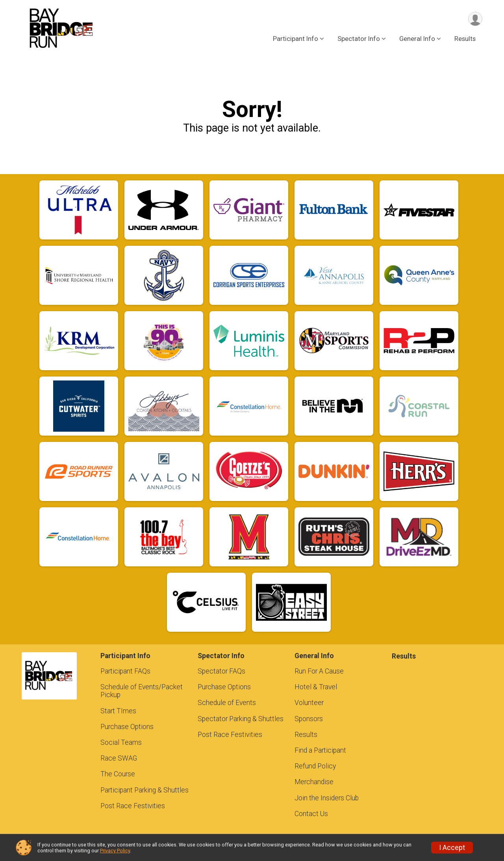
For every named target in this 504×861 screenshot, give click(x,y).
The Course (118, 774)
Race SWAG (119, 758)
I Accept (452, 848)
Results (465, 39)
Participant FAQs (125, 671)
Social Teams (121, 742)
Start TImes (118, 711)
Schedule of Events (227, 703)
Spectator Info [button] (359, 39)
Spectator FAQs (221, 671)
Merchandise (314, 782)
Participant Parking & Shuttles (145, 790)
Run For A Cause (319, 671)
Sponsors (309, 719)
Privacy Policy (115, 851)
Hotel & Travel (316, 687)
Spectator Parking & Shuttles (241, 719)
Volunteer (309, 703)
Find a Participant (320, 750)
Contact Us (311, 814)
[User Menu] (475, 19)
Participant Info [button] (296, 39)
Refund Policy (315, 766)
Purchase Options (127, 727)
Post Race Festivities (133, 806)
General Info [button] (417, 39)
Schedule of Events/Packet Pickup (142, 691)
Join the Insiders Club (327, 798)
